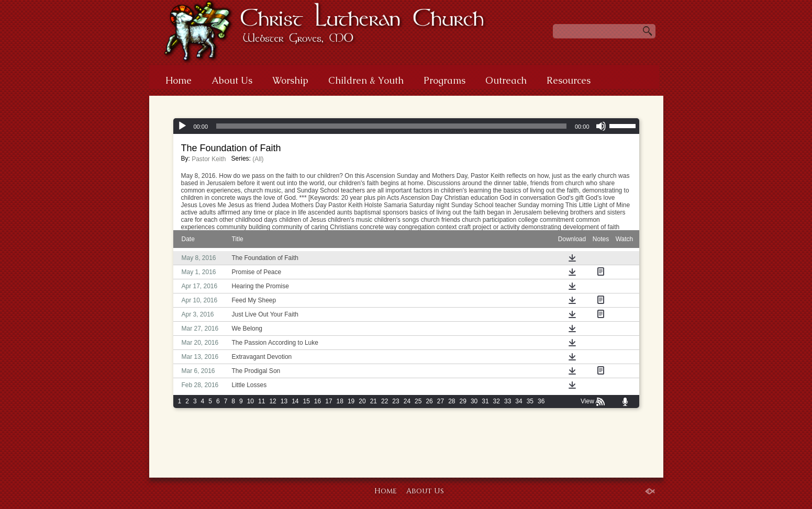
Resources (569, 80)
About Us (232, 80)
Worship (290, 80)
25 (418, 401)
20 (362, 401)
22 (385, 401)
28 (452, 401)
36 (541, 401)
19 (351, 401)
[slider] (391, 126)
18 (340, 401)
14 (295, 401)
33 (508, 401)
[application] (406, 126)
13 (284, 401)
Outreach (506, 80)
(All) (258, 159)
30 (474, 401)
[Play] (182, 126)
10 (251, 401)
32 (497, 401)
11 (262, 401)
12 (272, 401)
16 (318, 401)
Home (179, 80)
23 (396, 401)
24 (407, 401)
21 (374, 401)
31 (485, 401)
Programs (444, 80)
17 (329, 401)
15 (306, 401)
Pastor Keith (209, 159)
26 (429, 401)
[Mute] (601, 126)
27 (441, 401)
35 (530, 401)
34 (519, 401)
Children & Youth (366, 80)
